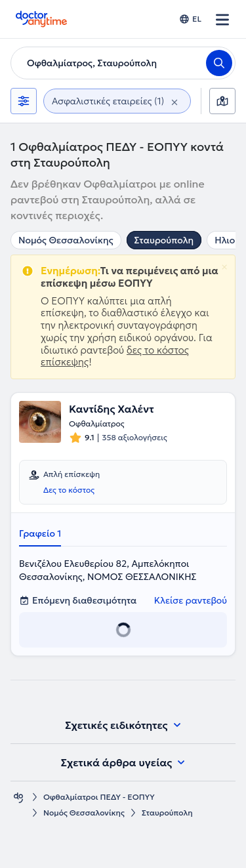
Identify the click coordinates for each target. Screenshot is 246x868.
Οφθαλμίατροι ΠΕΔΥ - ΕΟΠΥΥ (99, 797)
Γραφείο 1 (40, 533)
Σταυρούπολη (164, 240)
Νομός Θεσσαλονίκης (66, 240)
